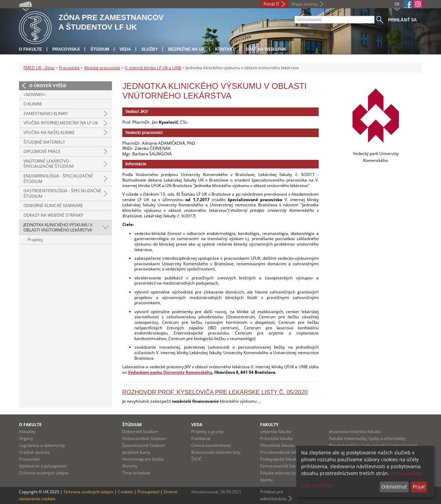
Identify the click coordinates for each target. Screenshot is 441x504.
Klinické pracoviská (102, 68)
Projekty (35, 240)
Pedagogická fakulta (279, 459)
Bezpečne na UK (186, 49)
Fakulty (269, 425)
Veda (125, 49)
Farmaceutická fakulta (281, 466)
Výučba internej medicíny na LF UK (61, 123)
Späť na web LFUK (266, 49)
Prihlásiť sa (403, 20)
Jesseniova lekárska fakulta (355, 431)
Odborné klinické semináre (53, 205)
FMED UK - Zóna (39, 68)
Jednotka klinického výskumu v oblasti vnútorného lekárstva (58, 228)
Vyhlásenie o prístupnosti (43, 466)
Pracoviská (66, 49)
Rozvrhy (130, 466)
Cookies (125, 492)
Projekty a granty (207, 431)
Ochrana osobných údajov (44, 473)
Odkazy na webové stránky (53, 215)
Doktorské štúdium (140, 431)
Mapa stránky (305, 4)
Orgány (26, 438)
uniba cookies (407, 473)
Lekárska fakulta (276, 431)
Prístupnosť (148, 492)
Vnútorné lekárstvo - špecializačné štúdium (49, 164)
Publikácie (201, 438)
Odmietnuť (394, 487)
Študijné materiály (44, 142)
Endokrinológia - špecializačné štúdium (58, 179)
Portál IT (271, 4)
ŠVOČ (197, 459)
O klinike (33, 104)
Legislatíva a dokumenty (42, 445)
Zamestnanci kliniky (46, 114)
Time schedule (136, 473)
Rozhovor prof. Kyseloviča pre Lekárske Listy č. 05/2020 (215, 392)
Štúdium (100, 49)
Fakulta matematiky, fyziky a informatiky (367, 438)
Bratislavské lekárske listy (216, 452)
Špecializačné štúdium (144, 445)
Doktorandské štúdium (144, 438)
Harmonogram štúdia (143, 459)
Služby (150, 49)
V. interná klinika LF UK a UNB (153, 68)
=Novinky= (35, 95)
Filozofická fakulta (277, 445)
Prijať (419, 487)
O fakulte (30, 49)
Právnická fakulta (276, 438)
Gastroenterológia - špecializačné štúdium (62, 193)
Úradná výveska (34, 452)
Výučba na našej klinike (49, 132)
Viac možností (317, 485)
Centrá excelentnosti (211, 445)
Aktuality (27, 431)
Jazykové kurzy (136, 452)
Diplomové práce (42, 151)
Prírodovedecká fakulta (282, 452)
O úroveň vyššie (48, 86)
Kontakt (225, 49)
